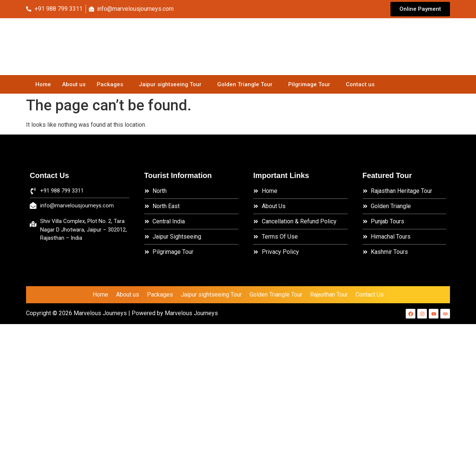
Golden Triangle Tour (245, 84)
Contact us (360, 84)
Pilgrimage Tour (309, 84)
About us (74, 84)
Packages (110, 84)
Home (43, 84)
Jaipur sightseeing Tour (170, 84)
